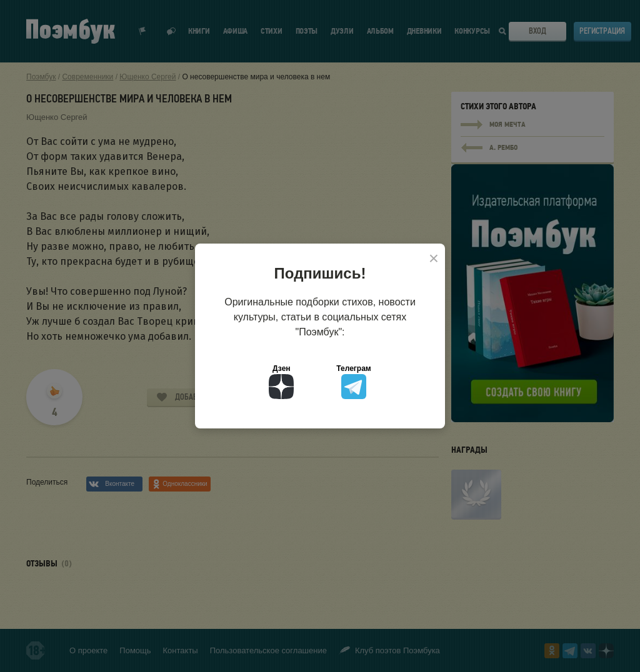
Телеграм (353, 382)
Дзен (281, 382)
